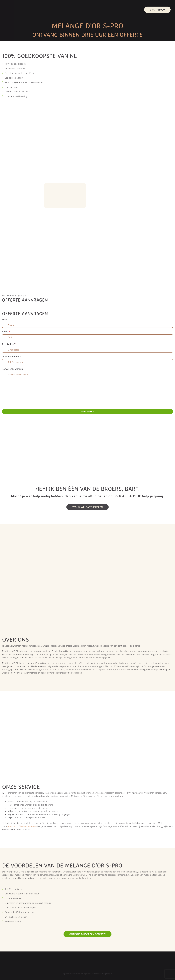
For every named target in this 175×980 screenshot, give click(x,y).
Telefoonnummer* (11, 356)
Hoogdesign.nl (107, 974)
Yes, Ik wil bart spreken (87, 507)
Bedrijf (6, 332)
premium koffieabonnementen (22, 826)
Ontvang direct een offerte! (87, 934)
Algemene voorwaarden (71, 974)
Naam (6, 319)
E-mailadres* (9, 344)
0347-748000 (157, 10)
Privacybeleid (86, 974)
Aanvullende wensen (12, 369)
